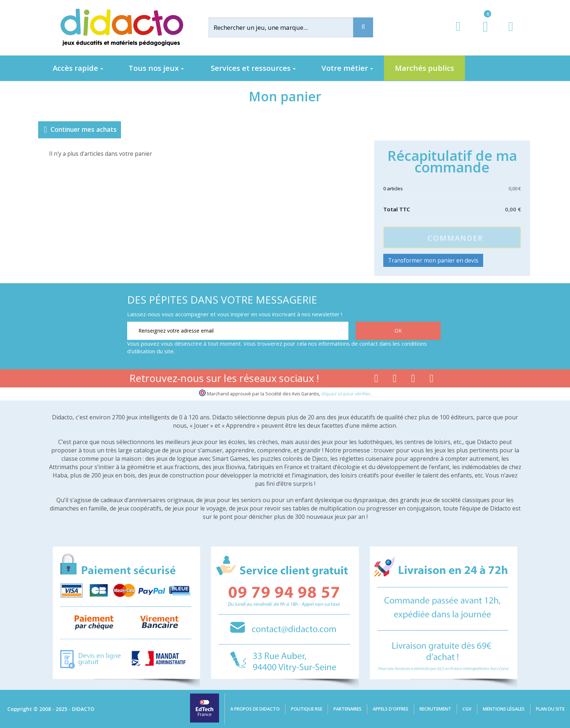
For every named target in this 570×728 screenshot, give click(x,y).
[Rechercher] (287, 27)
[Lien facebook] (376, 380)
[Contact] (511, 33)
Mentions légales (504, 709)
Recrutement (435, 709)
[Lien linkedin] (432, 380)
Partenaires (347, 709)
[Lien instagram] (413, 380)
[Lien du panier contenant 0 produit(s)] (482, 33)
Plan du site (550, 709)
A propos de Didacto (255, 709)
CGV (467, 709)
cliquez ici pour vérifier (346, 394)
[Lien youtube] (395, 380)
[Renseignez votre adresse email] (238, 331)
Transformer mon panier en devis (433, 260)
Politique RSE (307, 709)
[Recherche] (363, 27)
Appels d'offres (391, 709)
